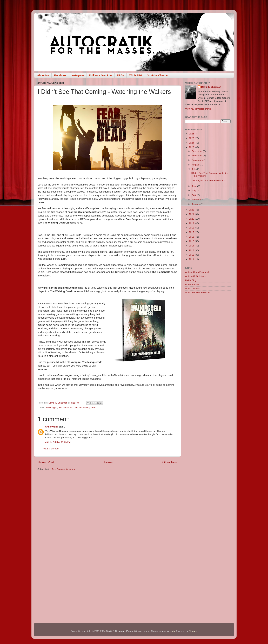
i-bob (172, 631)
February (197, 200)
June (194, 186)
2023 (192, 147)
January (196, 204)
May (194, 191)
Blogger (193, 631)
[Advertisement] (208, 351)
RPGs (121, 75)
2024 (192, 143)
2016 (192, 237)
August (196, 165)
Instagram (78, 75)
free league (51, 408)
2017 (192, 232)
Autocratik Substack (195, 276)
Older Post (170, 462)
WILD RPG (136, 75)
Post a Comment (51, 449)
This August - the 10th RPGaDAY (208, 180)
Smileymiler (52, 427)
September (198, 160)
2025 (192, 138)
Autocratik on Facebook (197, 272)
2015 (192, 241)
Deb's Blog (191, 280)
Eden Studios (192, 284)
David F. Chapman (211, 87)
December (197, 151)
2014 (192, 246)
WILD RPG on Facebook (198, 292)
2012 (192, 255)
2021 (192, 214)
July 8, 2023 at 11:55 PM (58, 442)
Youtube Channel (158, 75)
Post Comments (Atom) (64, 469)
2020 (192, 219)
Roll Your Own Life (100, 75)
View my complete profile (198, 109)
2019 (192, 223)
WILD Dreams (193, 289)
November (197, 156)
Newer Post (46, 462)
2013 (192, 250)
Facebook (60, 75)
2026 (192, 134)
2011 (192, 259)
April (194, 195)
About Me (43, 75)
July (194, 169)
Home (108, 462)
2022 (192, 210)
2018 (192, 228)
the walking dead (87, 408)
